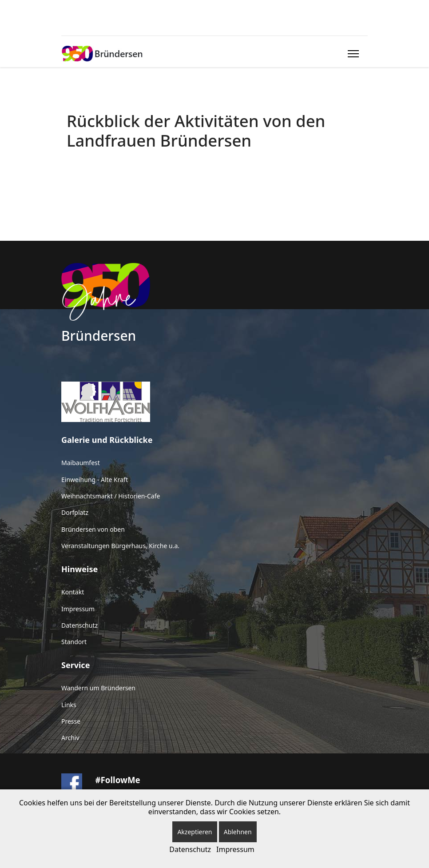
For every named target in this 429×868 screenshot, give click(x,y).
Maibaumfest (81, 463)
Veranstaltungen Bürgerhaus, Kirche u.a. (120, 546)
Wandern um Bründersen (98, 688)
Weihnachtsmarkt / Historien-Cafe (111, 496)
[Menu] (352, 54)
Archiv (70, 738)
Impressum (78, 609)
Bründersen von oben (93, 529)
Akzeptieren (195, 832)
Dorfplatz (75, 512)
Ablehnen (238, 832)
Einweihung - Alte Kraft (95, 480)
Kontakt (73, 592)
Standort (74, 642)
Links (69, 705)
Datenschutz (79, 625)
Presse (71, 721)
